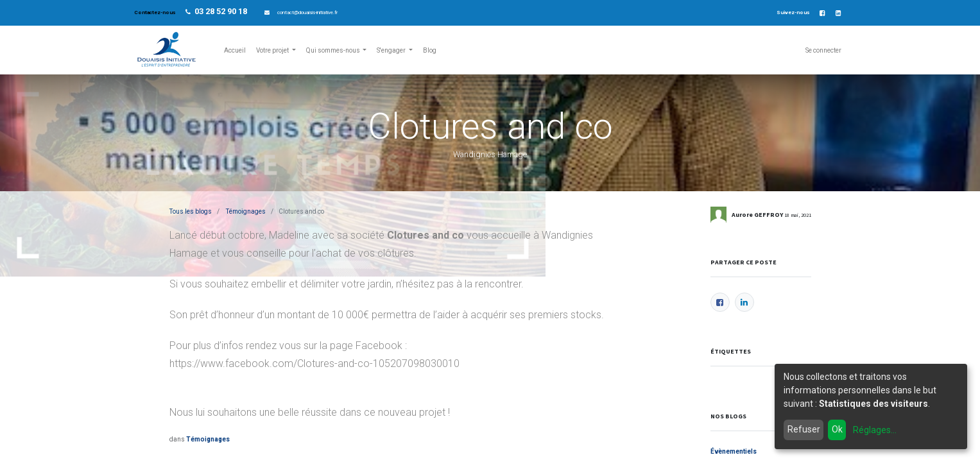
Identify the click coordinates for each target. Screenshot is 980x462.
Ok (837, 429)
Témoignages (246, 211)
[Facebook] (720, 302)
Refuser (804, 429)
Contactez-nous (155, 13)
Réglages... (875, 430)
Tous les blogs (191, 211)
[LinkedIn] (744, 302)
